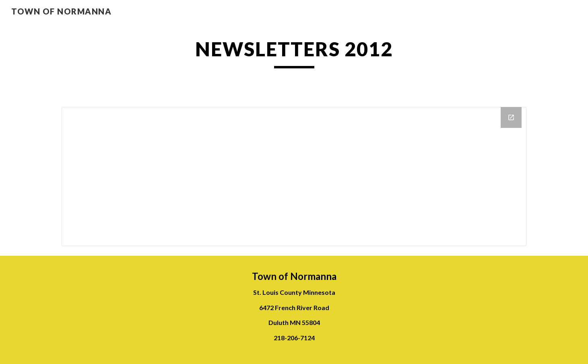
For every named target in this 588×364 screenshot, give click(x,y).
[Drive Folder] (294, 176)
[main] (294, 53)
